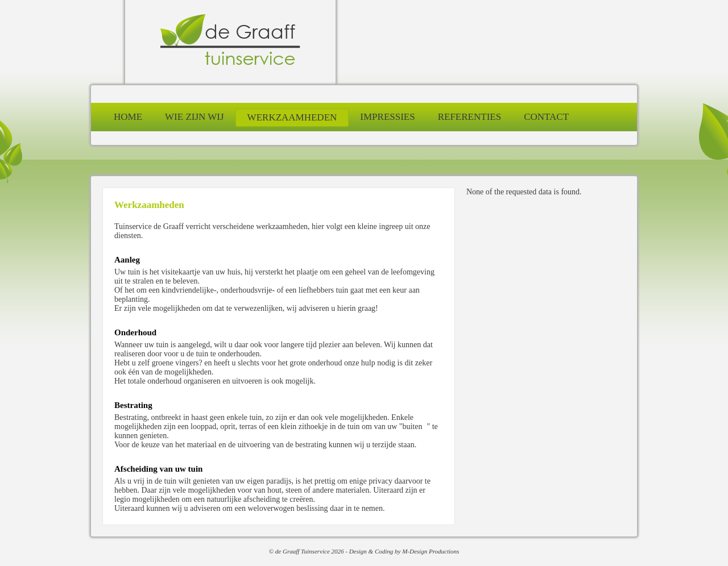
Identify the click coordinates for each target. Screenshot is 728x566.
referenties (470, 117)
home (128, 117)
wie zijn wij (195, 117)
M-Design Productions (431, 551)
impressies (387, 117)
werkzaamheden (292, 117)
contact (546, 117)
